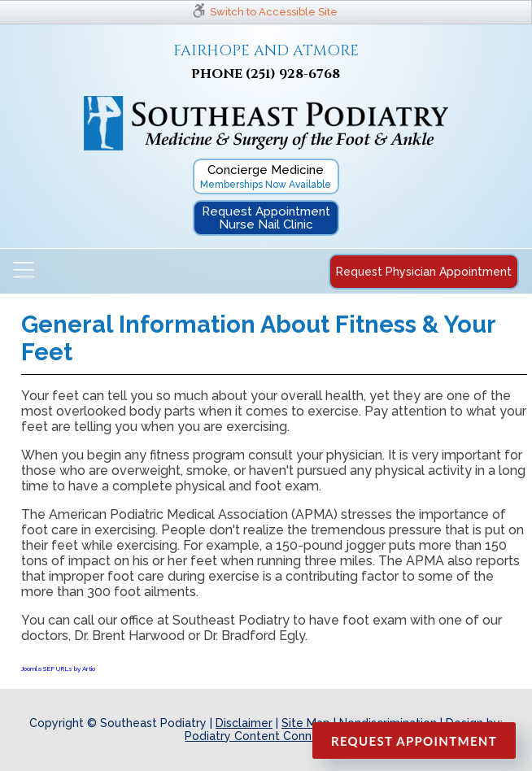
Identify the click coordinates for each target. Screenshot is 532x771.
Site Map (306, 723)
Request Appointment (414, 741)
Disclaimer (244, 723)
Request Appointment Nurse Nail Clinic (266, 218)
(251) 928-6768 (293, 74)
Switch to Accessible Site (274, 12)
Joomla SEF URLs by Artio (58, 669)
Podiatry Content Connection (266, 736)
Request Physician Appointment (424, 272)
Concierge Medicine (266, 176)
